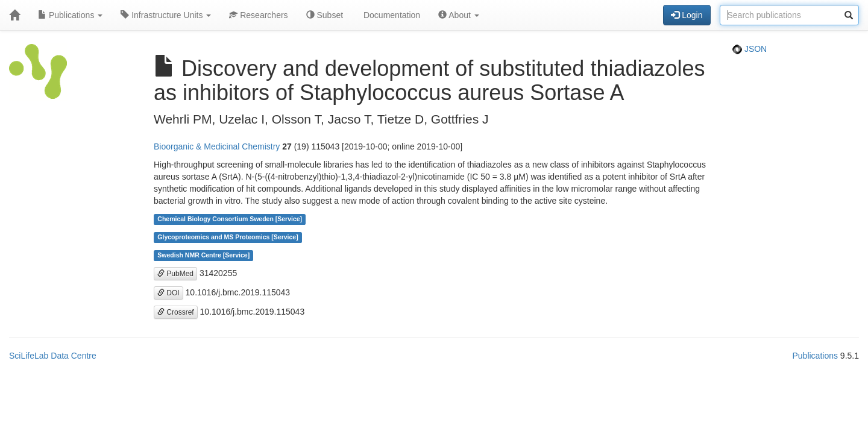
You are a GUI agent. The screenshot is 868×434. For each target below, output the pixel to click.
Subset (325, 15)
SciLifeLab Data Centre (53, 356)
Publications (70, 15)
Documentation (391, 15)
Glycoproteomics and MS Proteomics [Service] (228, 237)
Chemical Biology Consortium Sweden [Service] (230, 219)
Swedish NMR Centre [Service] (203, 256)
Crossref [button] (176, 312)
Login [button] (687, 15)
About (459, 15)
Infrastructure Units (166, 15)
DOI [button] (168, 293)
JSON (750, 49)
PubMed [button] (175, 274)
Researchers (258, 15)
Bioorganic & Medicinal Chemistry (217, 146)
